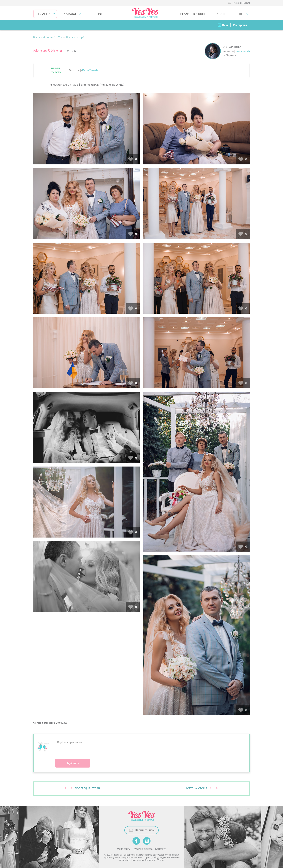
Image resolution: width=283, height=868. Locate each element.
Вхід (225, 25)
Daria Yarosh (243, 52)
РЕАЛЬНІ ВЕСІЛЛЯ (192, 14)
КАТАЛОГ (70, 14)
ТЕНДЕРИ (96, 14)
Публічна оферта (143, 849)
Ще (241, 14)
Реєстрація (240, 25)
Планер (44, 14)
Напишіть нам (242, 3)
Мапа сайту (123, 849)
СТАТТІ (222, 14)
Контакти (161, 849)
